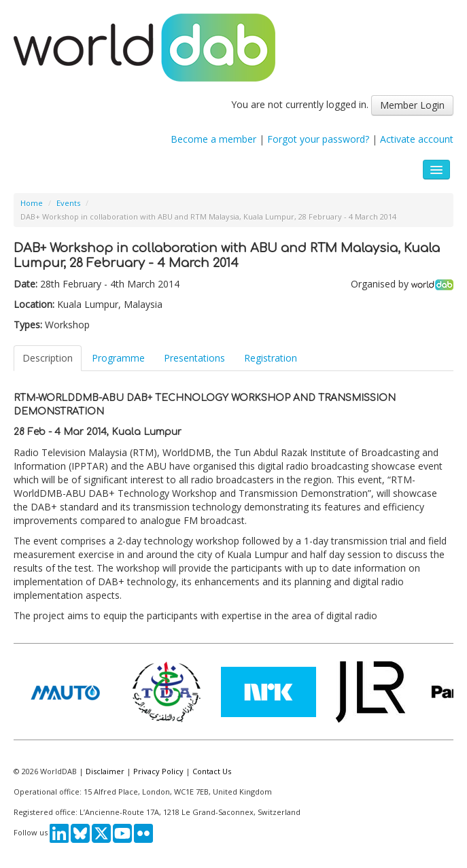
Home (32, 203)
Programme (118, 358)
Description (48, 358)
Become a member (213, 139)
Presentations (194, 358)
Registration (271, 358)
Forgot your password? (318, 139)
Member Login (412, 105)
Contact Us (212, 771)
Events (68, 203)
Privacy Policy (158, 771)
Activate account (417, 139)
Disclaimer (105, 771)
